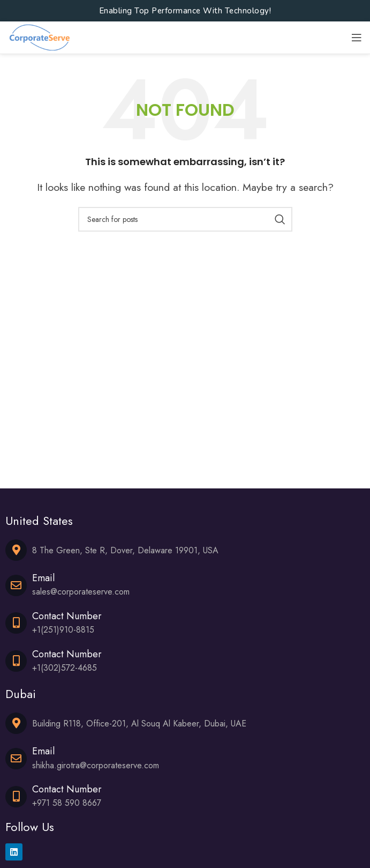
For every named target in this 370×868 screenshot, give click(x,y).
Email (43, 578)
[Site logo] (39, 36)
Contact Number (67, 616)
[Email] (16, 585)
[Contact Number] (16, 623)
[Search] (185, 219)
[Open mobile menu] (357, 38)
